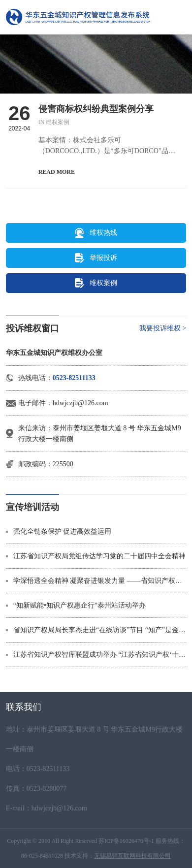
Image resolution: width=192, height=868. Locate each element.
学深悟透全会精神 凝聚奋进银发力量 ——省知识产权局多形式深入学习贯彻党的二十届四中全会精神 (100, 581)
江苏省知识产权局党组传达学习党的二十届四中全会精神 (99, 556)
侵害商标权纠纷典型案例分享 (96, 109)
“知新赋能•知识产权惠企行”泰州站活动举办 (80, 605)
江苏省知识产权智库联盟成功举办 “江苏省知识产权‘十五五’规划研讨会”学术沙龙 (100, 655)
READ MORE (57, 172)
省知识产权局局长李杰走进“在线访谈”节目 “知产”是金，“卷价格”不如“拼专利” (100, 630)
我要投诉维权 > (163, 328)
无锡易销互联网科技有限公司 (132, 856)
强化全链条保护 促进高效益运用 (63, 531)
